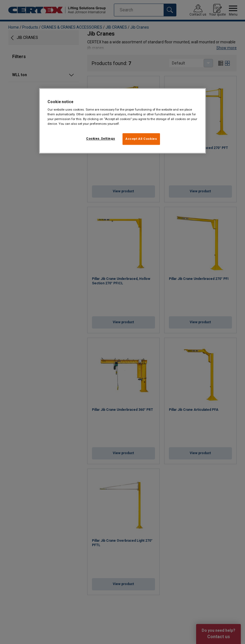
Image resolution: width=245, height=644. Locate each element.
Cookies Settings (101, 139)
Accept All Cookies (141, 139)
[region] (122, 121)
